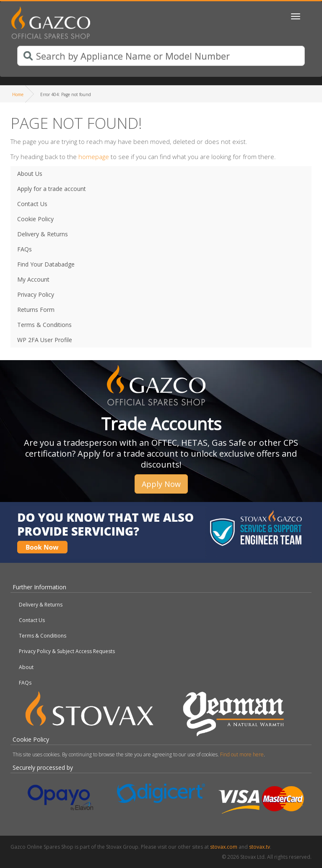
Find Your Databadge (46, 264)
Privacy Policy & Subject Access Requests (67, 651)
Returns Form (36, 310)
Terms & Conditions (44, 325)
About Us (30, 174)
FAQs (25, 249)
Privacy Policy (36, 294)
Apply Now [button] (161, 484)
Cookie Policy (35, 219)
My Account (33, 279)
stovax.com (224, 847)
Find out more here (242, 754)
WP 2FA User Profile (45, 340)
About (26, 667)
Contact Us (32, 204)
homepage (94, 157)
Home (18, 94)
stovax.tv (260, 847)
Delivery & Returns (43, 234)
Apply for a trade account (52, 189)
